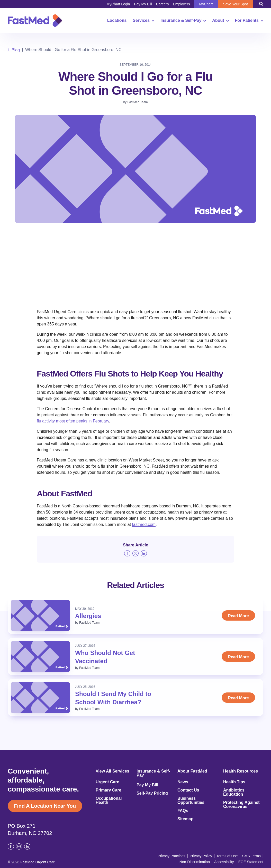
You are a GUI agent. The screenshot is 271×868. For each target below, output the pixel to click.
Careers (162, 4)
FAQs (183, 811)
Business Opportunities (191, 801)
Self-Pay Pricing (152, 793)
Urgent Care (107, 782)
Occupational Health (109, 801)
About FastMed (192, 771)
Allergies (88, 616)
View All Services (112, 771)
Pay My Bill (143, 4)
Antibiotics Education (234, 792)
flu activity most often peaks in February (73, 421)
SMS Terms (251, 856)
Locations (117, 21)
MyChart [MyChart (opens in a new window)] (206, 4)
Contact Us (188, 790)
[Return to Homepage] (35, 21)
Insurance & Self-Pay (183, 21)
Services (143, 21)
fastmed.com (144, 524)
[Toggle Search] (261, 4)
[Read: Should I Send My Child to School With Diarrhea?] (40, 698)
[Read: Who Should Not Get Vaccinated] (40, 657)
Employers (181, 4)
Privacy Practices (171, 856)
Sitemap (185, 819)
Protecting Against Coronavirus (241, 805)
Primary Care (109, 790)
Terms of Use (227, 856)
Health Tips (234, 782)
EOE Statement (251, 862)
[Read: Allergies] (40, 615)
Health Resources (241, 771)
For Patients (249, 21)
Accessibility (224, 862)
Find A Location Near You (45, 806)
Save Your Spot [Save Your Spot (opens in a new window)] (235, 4)
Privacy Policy (201, 856)
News (183, 782)
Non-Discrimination (195, 862)
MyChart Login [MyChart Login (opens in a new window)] (118, 4)
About (220, 21)
